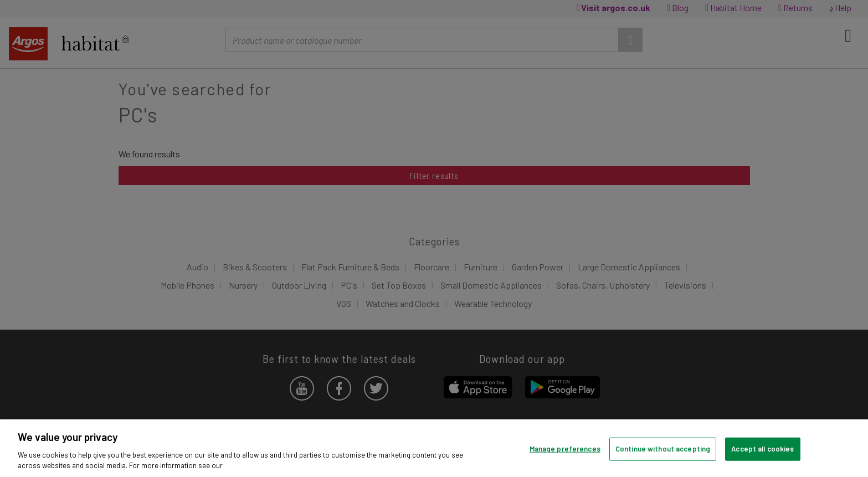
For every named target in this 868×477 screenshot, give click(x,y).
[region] (434, 448)
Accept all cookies (762, 449)
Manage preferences (565, 449)
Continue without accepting (663, 449)
